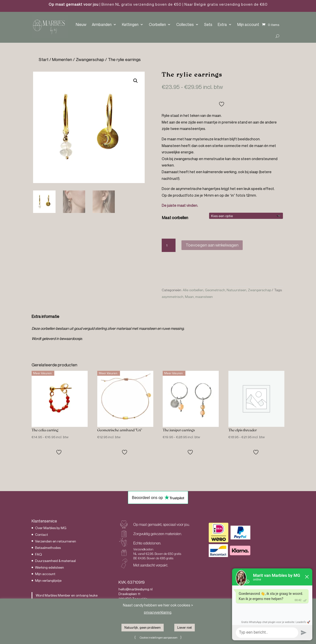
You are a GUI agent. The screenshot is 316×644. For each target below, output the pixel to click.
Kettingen (130, 24)
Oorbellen (157, 24)
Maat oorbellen (175, 218)
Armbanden (102, 24)
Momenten (62, 59)
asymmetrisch (173, 297)
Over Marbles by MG (51, 528)
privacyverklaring (158, 612)
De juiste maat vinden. (180, 205)
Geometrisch (215, 290)
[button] (136, 81)
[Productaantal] (169, 245)
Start (44, 59)
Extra (222, 24)
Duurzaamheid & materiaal (55, 561)
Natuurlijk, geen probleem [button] (143, 627)
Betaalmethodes (48, 548)
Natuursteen (237, 290)
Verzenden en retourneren (56, 541)
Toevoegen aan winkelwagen (212, 245)
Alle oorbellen (193, 290)
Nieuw (81, 24)
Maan (189, 297)
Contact (41, 534)
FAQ (39, 554)
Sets (208, 24)
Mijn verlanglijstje (48, 580)
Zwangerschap (90, 59)
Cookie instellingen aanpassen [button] (159, 637)
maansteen (204, 297)
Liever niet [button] (185, 627)
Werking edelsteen (49, 567)
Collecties (185, 24)
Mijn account (248, 24)
